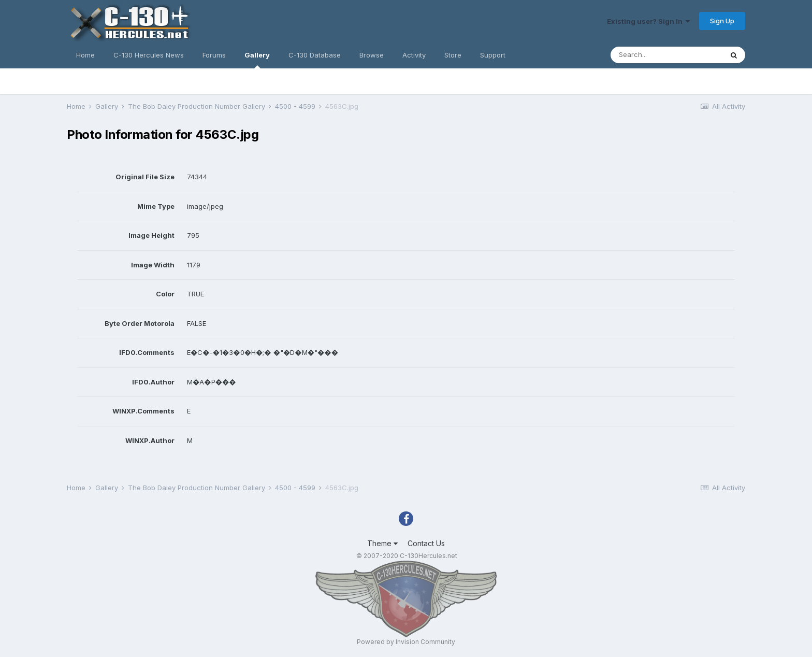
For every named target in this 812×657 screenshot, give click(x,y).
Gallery (257, 60)
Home (85, 55)
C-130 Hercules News (149, 55)
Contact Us (426, 543)
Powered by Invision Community (406, 642)
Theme (382, 543)
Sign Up (722, 21)
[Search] (666, 55)
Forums (214, 55)
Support (493, 55)
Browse (372, 55)
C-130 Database (315, 55)
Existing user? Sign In (648, 21)
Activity (414, 55)
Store (453, 55)
